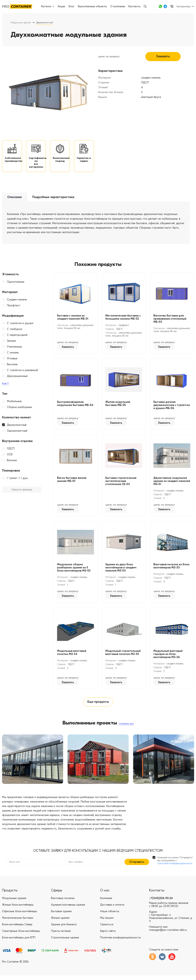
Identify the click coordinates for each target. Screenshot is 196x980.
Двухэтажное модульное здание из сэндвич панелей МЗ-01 (172, 484)
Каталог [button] (48, 6)
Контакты (135, 6)
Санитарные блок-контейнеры (21, 936)
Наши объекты (110, 916)
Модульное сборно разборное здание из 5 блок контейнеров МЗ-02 (74, 570)
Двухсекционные (17, 379)
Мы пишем (107, 923)
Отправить (137, 867)
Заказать (163, 56)
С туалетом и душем (20, 326)
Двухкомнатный (17, 428)
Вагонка (12, 463)
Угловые (12, 361)
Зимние (11, 344)
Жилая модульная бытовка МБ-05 (118, 406)
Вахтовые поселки (63, 903)
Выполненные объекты (93, 6)
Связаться (107, 929)
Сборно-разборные (19, 410)
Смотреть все (126, 727)
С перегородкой (17, 338)
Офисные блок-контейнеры (19, 916)
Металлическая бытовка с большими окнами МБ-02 (123, 320)
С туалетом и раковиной (22, 373)
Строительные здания (65, 942)
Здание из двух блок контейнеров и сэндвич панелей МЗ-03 (121, 570)
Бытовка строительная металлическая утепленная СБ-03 (121, 484)
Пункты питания (61, 936)
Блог (72, 6)
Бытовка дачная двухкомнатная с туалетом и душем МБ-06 (172, 408)
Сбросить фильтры (22, 493)
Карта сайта (108, 936)
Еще (5, 386)
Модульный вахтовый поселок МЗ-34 (72, 655)
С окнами (13, 355)
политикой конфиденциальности (175, 868)
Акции (62, 6)
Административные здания (68, 909)
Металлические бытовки (18, 923)
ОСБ (10, 457)
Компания (106, 903)
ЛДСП (11, 451)
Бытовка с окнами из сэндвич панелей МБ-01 (73, 320)
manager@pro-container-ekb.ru (168, 935)
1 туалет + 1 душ (17, 481)
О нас (105, 895)
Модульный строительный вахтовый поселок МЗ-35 (123, 655)
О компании (118, 6)
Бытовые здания (61, 916)
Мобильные (14, 404)
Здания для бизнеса (64, 929)
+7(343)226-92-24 (161, 903)
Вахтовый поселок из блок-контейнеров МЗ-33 (172, 569)
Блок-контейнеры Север (17, 929)
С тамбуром (15, 332)
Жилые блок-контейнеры (18, 909)
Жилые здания (60, 923)
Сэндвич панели (17, 302)
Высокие (12, 367)
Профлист (14, 308)
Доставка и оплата (112, 909)
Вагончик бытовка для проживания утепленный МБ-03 (170, 321)
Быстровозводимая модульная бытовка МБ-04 (75, 406)
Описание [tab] (15, 200)
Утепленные (14, 349)
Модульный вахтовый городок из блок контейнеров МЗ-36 (168, 657)
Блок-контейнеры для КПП (19, 942)
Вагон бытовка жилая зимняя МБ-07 (72, 482)
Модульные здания (21, 23)
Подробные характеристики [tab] (53, 200)
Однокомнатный (17, 434)
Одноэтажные (16, 285)
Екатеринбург (184, 6)
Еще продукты (98, 705)
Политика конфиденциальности (120, 942)
